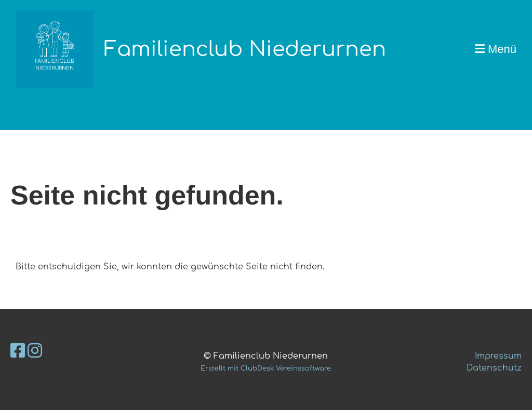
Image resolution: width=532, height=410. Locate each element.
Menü (496, 49)
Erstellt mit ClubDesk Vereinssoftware (266, 368)
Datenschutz (494, 368)
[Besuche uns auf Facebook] (18, 351)
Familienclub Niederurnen (245, 49)
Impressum (498, 356)
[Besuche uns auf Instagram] (35, 351)
